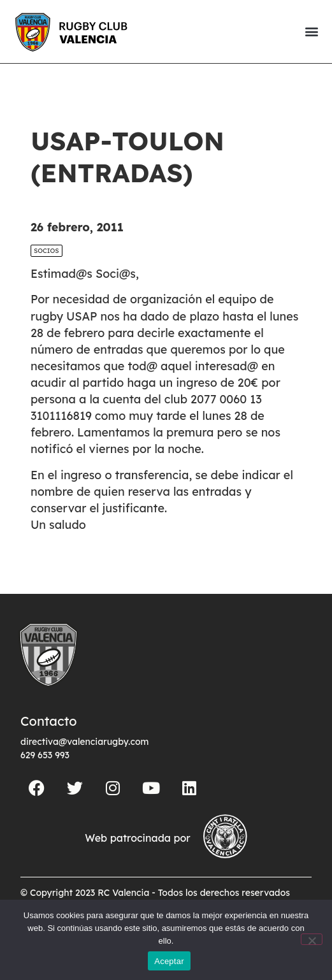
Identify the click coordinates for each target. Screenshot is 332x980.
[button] (311, 32)
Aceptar (169, 961)
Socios (47, 251)
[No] (312, 939)
